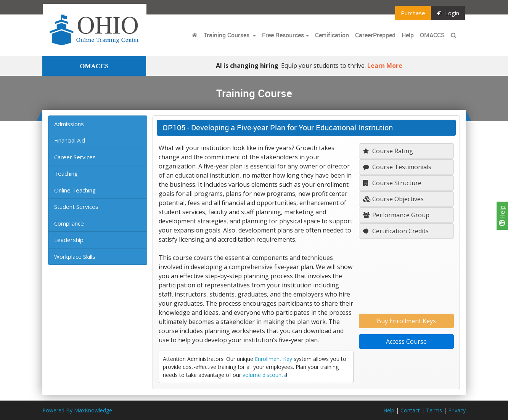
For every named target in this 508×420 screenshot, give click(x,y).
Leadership (69, 240)
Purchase (413, 13)
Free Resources (283, 35)
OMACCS (432, 35)
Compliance (69, 223)
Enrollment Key (273, 359)
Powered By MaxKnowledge (77, 410)
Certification (332, 35)
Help (502, 216)
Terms (434, 410)
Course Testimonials (397, 167)
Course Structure (392, 183)
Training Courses (227, 35)
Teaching (66, 173)
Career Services (75, 157)
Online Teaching (75, 190)
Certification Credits (396, 231)
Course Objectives (393, 199)
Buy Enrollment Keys (406, 321)
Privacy (457, 410)
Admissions (69, 124)
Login (448, 13)
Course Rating (388, 151)
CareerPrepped (375, 35)
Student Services (76, 207)
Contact (410, 410)
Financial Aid (70, 140)
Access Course (406, 341)
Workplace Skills (75, 256)
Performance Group (396, 215)
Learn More (385, 66)
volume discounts (264, 375)
